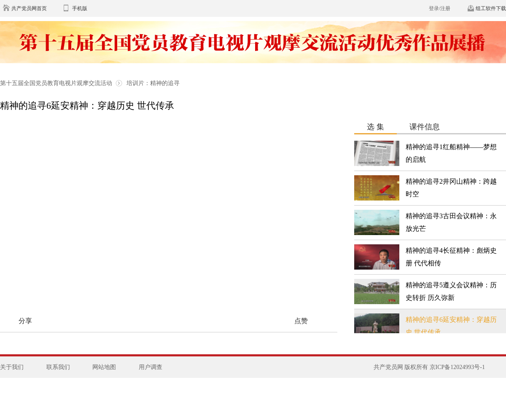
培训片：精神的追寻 (153, 83)
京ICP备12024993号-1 (457, 367)
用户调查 (151, 367)
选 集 (375, 127)
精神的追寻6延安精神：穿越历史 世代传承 (87, 106)
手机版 (80, 8)
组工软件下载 (491, 8)
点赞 (301, 321)
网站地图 (104, 367)
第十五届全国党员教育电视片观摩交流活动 (57, 83)
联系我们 (58, 367)
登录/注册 (440, 8)
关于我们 (12, 367)
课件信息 (425, 127)
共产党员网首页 (29, 8)
